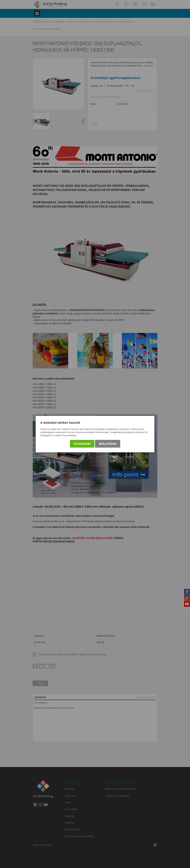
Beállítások (108, 444)
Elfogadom (82, 444)
